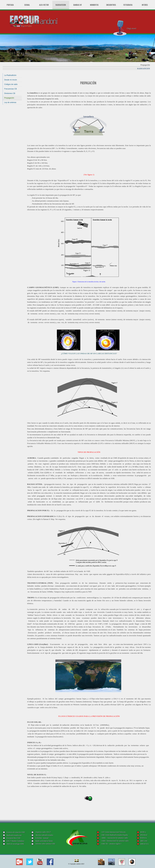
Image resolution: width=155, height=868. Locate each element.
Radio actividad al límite (44, 841)
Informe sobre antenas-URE (45, 844)
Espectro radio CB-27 (43, 832)
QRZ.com (144, 841)
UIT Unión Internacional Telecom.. (114, 832)
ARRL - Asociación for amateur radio (115, 838)
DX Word (144, 835)
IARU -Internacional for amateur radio (115, 841)
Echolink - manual (42, 838)
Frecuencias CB (10, 89)
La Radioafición (10, 75)
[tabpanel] (88, 83)
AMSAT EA (144, 844)
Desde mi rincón (11, 80)
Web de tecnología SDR (15, 844)
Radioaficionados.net (14, 835)
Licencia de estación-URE (16, 832)
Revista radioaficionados (45, 835)
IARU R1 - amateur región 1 (111, 844)
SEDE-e (143, 832)
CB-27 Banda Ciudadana (15, 841)
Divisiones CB (10, 93)
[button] (19, 860)
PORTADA (10, 5)
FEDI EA (143, 838)
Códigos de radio (11, 84)
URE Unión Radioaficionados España (115, 835)
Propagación (9, 98)
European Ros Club (13, 838)
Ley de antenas (10, 102)
